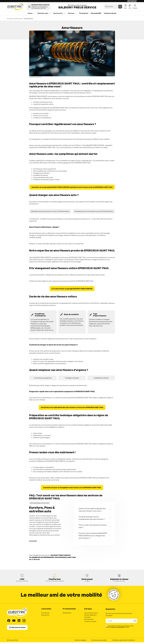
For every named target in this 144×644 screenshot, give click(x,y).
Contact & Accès (110, 15)
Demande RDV (96, 15)
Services (71, 15)
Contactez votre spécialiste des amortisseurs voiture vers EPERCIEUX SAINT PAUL (72, 409)
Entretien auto (43, 15)
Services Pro (58, 15)
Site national (132, 1)
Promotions (84, 15)
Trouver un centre (90, 623)
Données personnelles (99, 642)
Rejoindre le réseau (18, 629)
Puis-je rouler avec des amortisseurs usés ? (93, 528)
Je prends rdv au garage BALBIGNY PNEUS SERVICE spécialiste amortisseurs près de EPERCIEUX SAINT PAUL (72, 189)
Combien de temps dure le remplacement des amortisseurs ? (92, 520)
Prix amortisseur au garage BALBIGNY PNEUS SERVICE (72, 290)
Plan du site (45, 617)
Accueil (9, 20)
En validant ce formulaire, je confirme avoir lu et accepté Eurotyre (120, 628)
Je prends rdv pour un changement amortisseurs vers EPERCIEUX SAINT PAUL (72, 489)
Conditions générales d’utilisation (123, 642)
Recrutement (89, 621)
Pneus (30, 15)
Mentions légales (81, 642)
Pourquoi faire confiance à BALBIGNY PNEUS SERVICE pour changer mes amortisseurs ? (93, 537)
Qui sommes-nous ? (91, 615)
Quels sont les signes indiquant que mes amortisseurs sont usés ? (92, 511)
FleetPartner (67, 615)
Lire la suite (33, 542)
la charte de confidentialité (117, 629)
